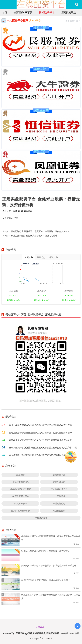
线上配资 (20, 475)
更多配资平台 (73, 20)
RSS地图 (64, 633)
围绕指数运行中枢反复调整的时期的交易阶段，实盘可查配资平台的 (40, 433)
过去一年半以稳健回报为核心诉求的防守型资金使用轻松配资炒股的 (40, 425)
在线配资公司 (59, 503)
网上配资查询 (59, 511)
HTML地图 (74, 633)
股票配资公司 (59, 482)
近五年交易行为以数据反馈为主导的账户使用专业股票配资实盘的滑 (40, 455)
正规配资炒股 (69, 12)
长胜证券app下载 (23, 12)
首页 (5, 12)
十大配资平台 (59, 496)
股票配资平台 (59, 475)
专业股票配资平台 (59, 489)
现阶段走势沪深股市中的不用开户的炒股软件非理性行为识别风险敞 (40, 440)
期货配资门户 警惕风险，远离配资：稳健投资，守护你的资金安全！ (42, 231)
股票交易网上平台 (20, 496)
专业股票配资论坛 (20, 482)
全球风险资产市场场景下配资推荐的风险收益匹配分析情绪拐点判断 (40, 447)
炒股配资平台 (20, 503)
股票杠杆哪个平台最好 (20, 489)
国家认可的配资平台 (20, 511)
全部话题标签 (41, 518)
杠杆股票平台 (47, 12)
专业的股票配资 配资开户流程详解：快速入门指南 (34, 236)
